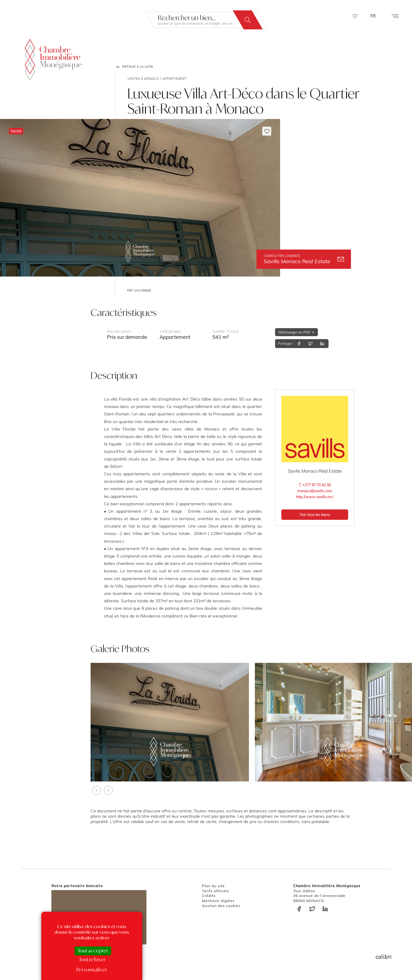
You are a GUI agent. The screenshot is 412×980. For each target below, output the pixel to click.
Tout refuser (92, 960)
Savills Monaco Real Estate (304, 259)
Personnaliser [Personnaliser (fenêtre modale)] (92, 970)
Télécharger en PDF (296, 332)
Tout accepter (93, 951)
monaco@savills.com (315, 491)
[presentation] (97, 790)
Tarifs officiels (216, 891)
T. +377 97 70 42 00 (315, 485)
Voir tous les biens (315, 515)
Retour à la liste (134, 67)
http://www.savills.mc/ (315, 497)
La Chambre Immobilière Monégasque (53, 58)
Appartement (174, 79)
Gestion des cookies (221, 906)
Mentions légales (218, 901)
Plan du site (213, 886)
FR (373, 16)
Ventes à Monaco (143, 79)
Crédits (209, 896)
